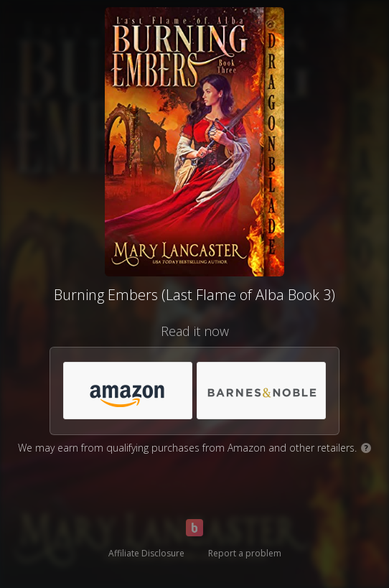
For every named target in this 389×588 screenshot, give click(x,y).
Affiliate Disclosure (146, 553)
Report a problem (245, 553)
